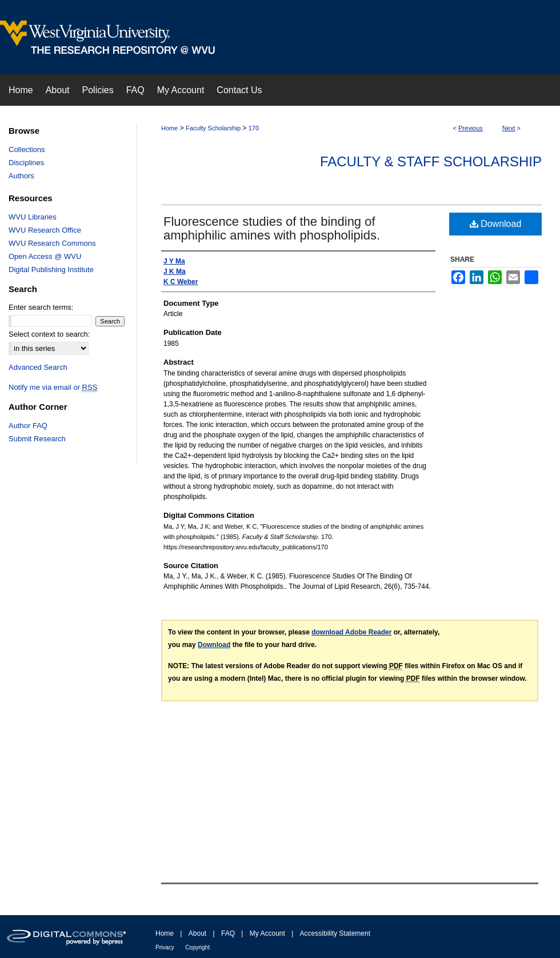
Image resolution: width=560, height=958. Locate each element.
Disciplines (26, 163)
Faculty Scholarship (213, 128)
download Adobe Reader (351, 632)
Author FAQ (28, 426)
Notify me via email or (53, 387)
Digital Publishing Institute (51, 270)
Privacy (165, 947)
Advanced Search (38, 367)
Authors (21, 176)
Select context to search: (49, 334)
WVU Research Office (45, 230)
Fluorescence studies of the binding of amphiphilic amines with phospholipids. (272, 228)
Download (496, 224)
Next (509, 128)
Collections (27, 149)
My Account (267, 933)
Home (169, 128)
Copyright (197, 947)
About (197, 933)
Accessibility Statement (335, 933)
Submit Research (37, 439)
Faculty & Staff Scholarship (431, 161)
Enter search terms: (41, 307)
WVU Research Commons (52, 243)
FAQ (228, 933)
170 (254, 128)
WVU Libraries (33, 217)
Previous (471, 128)
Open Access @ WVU (45, 256)
